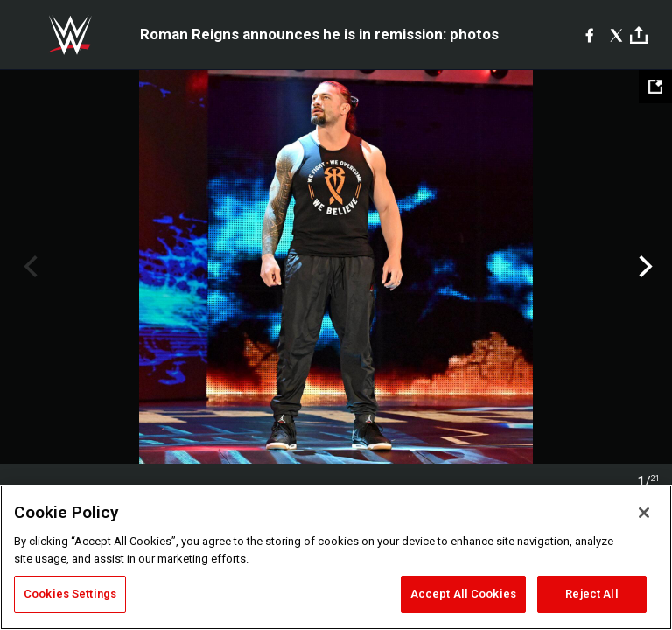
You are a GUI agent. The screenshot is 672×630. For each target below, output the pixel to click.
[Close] (644, 513)
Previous (28, 267)
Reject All (591, 594)
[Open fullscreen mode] (655, 87)
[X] (616, 35)
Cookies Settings (70, 594)
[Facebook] (589, 35)
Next (644, 267)
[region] (336, 557)
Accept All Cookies (463, 594)
